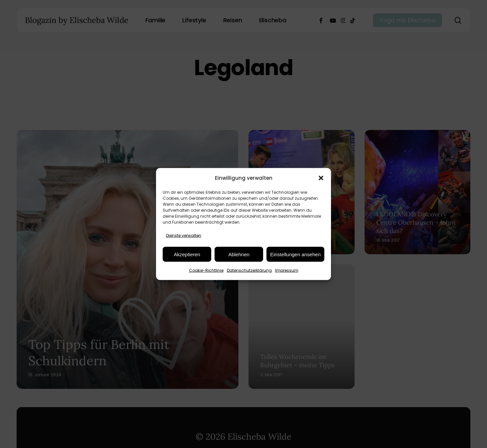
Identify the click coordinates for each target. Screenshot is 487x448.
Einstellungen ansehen (295, 254)
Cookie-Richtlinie (206, 270)
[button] (321, 178)
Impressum (287, 270)
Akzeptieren (187, 254)
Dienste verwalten (184, 235)
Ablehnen (239, 254)
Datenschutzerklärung (249, 270)
